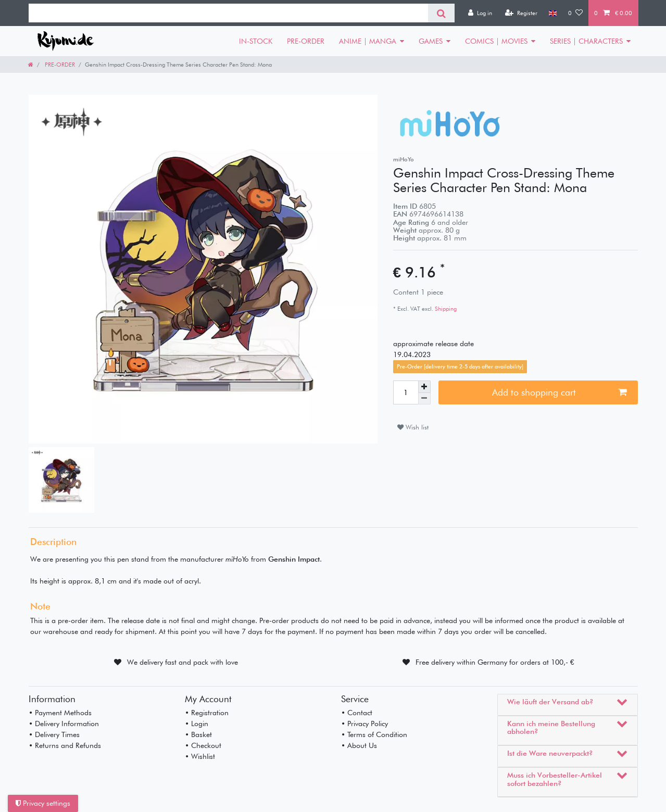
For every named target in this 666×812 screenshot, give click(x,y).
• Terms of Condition (374, 734)
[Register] (521, 13)
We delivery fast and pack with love (183, 662)
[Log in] (480, 13)
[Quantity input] (406, 392)
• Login (197, 724)
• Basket (198, 734)
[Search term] (228, 13)
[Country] (553, 13)
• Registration (207, 713)
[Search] (441, 13)
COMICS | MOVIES (496, 41)
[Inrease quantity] (424, 387)
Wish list (413, 427)
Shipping (445, 309)
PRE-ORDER (306, 41)
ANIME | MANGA (368, 41)
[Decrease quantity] (424, 399)
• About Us (359, 745)
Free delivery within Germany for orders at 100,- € (495, 662)
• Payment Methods (60, 713)
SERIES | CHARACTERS (586, 41)
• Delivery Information (64, 724)
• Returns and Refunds (65, 745)
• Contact (357, 713)
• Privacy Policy (365, 724)
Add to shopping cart (559, 392)
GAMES (431, 41)
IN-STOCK (256, 41)
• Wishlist (200, 756)
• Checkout (203, 745)
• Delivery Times (54, 734)
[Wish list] (575, 13)
